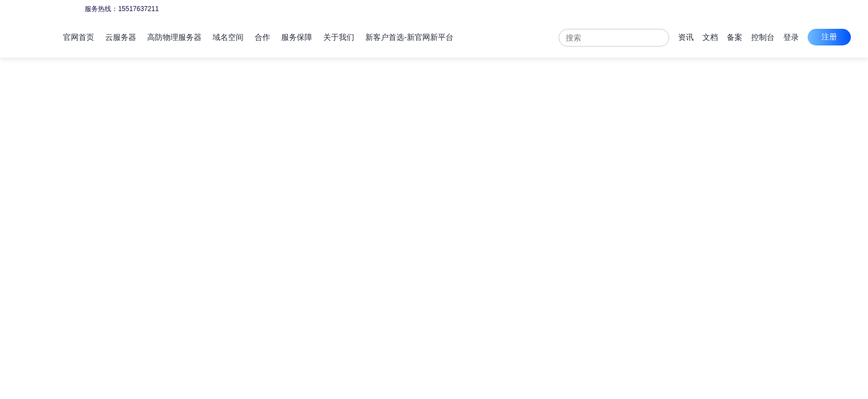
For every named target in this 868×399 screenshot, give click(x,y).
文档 (710, 37)
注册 (829, 37)
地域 (110, 136)
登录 (791, 37)
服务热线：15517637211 (121, 9)
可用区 (113, 191)
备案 (735, 37)
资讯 (686, 37)
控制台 (763, 37)
